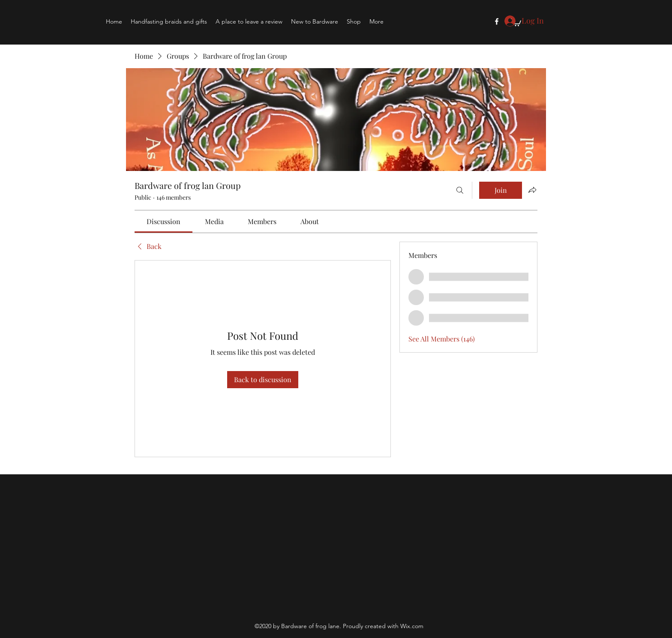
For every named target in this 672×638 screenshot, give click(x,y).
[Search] (460, 190)
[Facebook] (497, 21)
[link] (163, 221)
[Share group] (532, 190)
